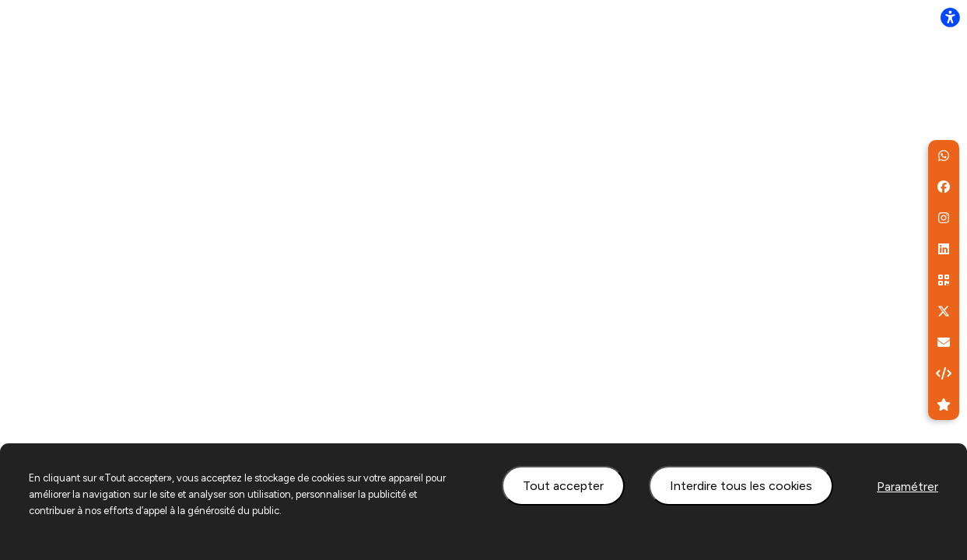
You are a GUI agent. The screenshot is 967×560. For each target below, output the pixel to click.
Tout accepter (563, 486)
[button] (944, 156)
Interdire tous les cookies (741, 486)
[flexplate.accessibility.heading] (950, 17)
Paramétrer (907, 486)
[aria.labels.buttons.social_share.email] (944, 342)
